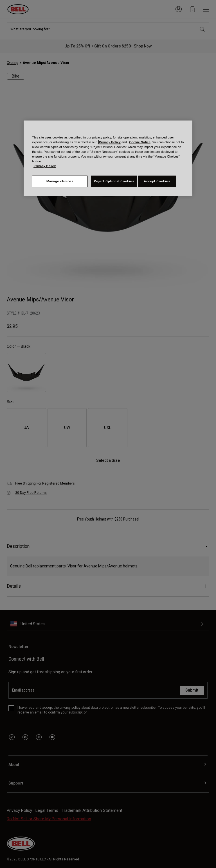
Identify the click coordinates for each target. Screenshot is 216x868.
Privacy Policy (110, 142)
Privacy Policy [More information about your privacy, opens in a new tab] (45, 166)
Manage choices (60, 181)
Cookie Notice (140, 142)
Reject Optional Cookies (114, 181)
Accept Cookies (157, 181)
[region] (108, 158)
